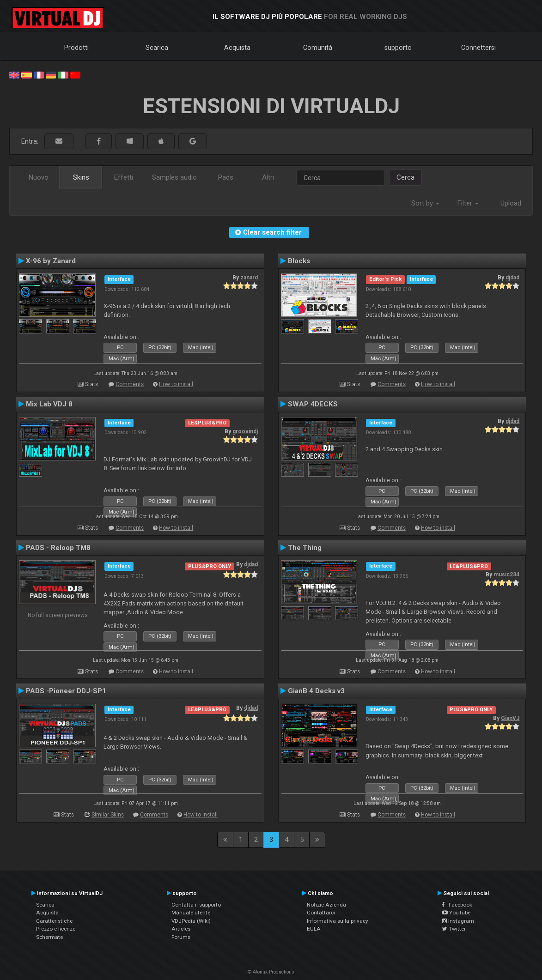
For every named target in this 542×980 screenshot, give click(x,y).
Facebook (457, 905)
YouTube (456, 913)
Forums (181, 937)
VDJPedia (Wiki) (191, 921)
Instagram (458, 921)
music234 (506, 575)
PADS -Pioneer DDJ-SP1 (66, 691)
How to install (176, 384)
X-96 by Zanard (51, 261)
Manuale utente (191, 913)
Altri (268, 177)
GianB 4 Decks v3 (316, 691)
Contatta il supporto (196, 905)
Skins (81, 177)
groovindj (245, 431)
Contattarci (321, 913)
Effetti (124, 177)
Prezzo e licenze (56, 929)
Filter (468, 203)
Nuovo (39, 177)
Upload (511, 203)
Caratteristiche (54, 921)
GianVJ (510, 718)
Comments (130, 384)
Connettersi (478, 48)
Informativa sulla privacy (338, 921)
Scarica (157, 48)
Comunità (318, 48)
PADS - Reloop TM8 (58, 548)
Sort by (425, 203)
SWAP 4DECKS (313, 404)
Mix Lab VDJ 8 (49, 404)
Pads (226, 177)
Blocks (299, 261)
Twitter (454, 929)
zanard (249, 278)
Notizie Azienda (326, 905)
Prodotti (76, 48)
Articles (181, 929)
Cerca (405, 177)
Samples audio (174, 177)
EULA (314, 929)
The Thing (305, 548)
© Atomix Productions (271, 972)
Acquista (237, 48)
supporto (398, 48)
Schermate (49, 937)
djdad (512, 278)
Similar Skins (108, 815)
